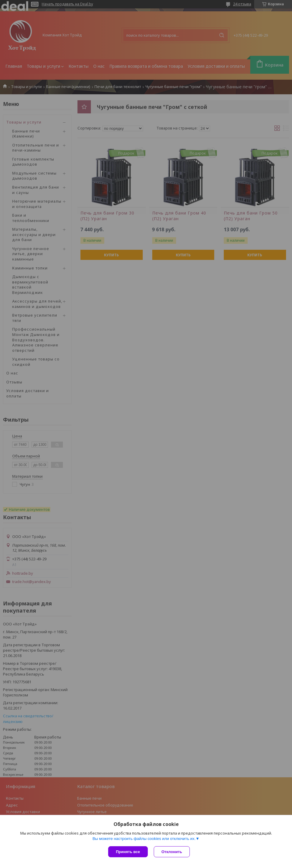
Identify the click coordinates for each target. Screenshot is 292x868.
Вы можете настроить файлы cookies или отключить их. (144, 839)
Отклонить (172, 852)
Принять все (128, 852)
